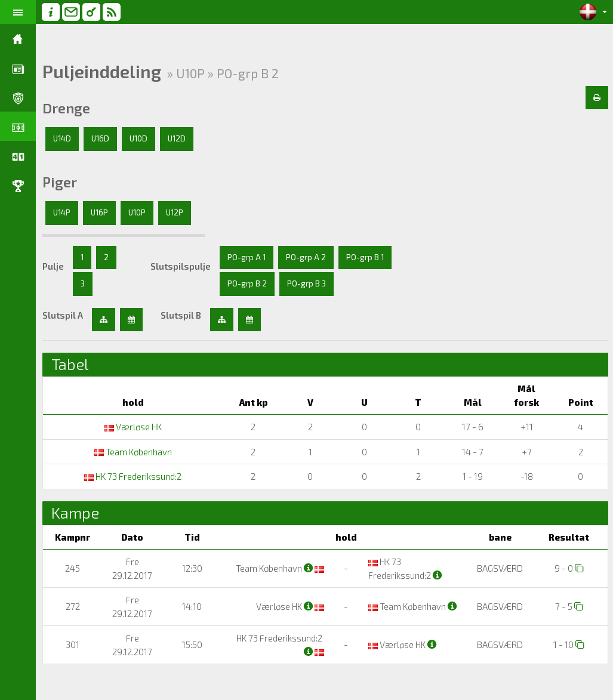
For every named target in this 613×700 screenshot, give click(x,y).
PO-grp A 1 (247, 257)
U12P (175, 212)
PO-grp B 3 (306, 283)
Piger (60, 182)
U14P (62, 212)
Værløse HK (133, 427)
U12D (177, 138)
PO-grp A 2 (306, 257)
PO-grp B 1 (365, 257)
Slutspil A (63, 315)
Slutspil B (181, 315)
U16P (99, 212)
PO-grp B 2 (247, 283)
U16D (100, 138)
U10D (138, 138)
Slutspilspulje (181, 266)
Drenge (66, 108)
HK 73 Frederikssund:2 (133, 476)
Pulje (53, 266)
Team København (133, 452)
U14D (62, 138)
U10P (137, 212)
